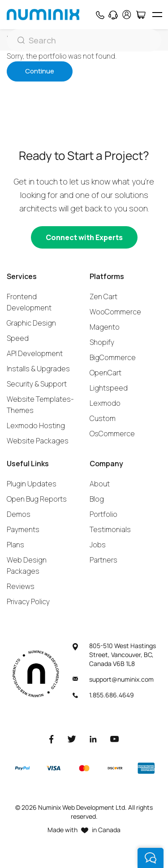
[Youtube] (115, 739)
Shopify (102, 342)
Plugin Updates (32, 484)
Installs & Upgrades (38, 369)
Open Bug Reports (37, 499)
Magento (105, 327)
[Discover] (115, 768)
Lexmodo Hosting (36, 425)
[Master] (84, 768)
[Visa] (53, 768)
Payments (23, 529)
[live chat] (151, 858)
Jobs (98, 545)
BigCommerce (113, 357)
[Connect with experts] (84, 237)
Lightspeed (109, 388)
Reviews (21, 586)
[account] (127, 15)
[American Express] (146, 768)
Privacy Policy (28, 602)
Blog (97, 499)
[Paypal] (22, 768)
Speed (18, 338)
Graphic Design (31, 323)
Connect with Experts (84, 237)
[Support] (113, 15)
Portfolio (103, 514)
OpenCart (106, 373)
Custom (103, 418)
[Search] (84, 40)
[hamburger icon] (157, 15)
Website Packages (38, 441)
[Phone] (100, 15)
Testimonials (110, 529)
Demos (19, 514)
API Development (35, 353)
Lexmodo (105, 403)
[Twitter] (72, 739)
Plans (15, 545)
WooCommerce (115, 312)
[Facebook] (52, 739)
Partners (103, 560)
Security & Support (37, 384)
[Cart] (140, 15)
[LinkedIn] (93, 739)
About (100, 484)
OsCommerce (112, 434)
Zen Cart (103, 296)
